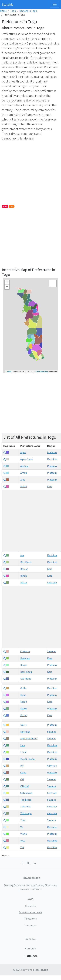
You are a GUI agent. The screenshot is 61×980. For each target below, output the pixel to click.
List (11, 206)
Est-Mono (26, 679)
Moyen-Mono (27, 759)
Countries (31, 906)
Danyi (23, 665)
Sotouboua (26, 793)
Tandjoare (26, 800)
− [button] (7, 287)
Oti (22, 779)
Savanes (52, 651)
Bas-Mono (26, 562)
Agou (23, 452)
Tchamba (25, 806)
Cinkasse (25, 651)
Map (5, 206)
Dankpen (25, 658)
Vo (22, 827)
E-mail (32, 956)
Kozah (24, 715)
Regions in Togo (28, 11)
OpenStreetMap (42, 372)
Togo (13, 11)
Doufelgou (26, 672)
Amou (24, 473)
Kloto (24, 708)
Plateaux (52, 452)
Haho (23, 695)
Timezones (31, 919)
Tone (23, 820)
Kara (50, 486)
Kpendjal (25, 732)
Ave (22, 555)
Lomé (23, 752)
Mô (22, 766)
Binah (24, 576)
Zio (22, 847)
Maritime (52, 459)
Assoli (24, 486)
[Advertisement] (30, 173)
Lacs (23, 745)
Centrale (52, 582)
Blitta (24, 582)
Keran (24, 702)
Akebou (24, 466)
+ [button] (7, 282)
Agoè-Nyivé (27, 459)
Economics (31, 939)
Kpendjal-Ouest (29, 738)
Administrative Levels (30, 912)
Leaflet (8, 372)
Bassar (24, 569)
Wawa (24, 834)
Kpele (24, 725)
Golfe (23, 688)
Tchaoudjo (26, 813)
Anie (23, 480)
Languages (30, 925)
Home (3, 11)
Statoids (7, 4)
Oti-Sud (24, 786)
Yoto (23, 841)
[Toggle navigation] (55, 4)
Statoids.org (40, 970)
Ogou (23, 772)
